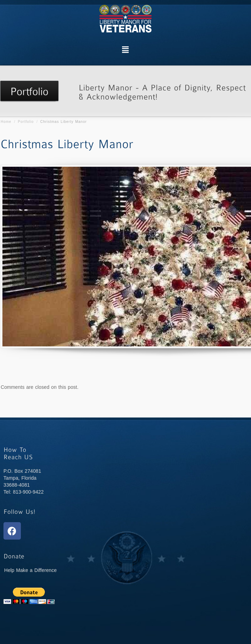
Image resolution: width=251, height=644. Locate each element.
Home (6, 122)
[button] (125, 50)
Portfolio (26, 122)
